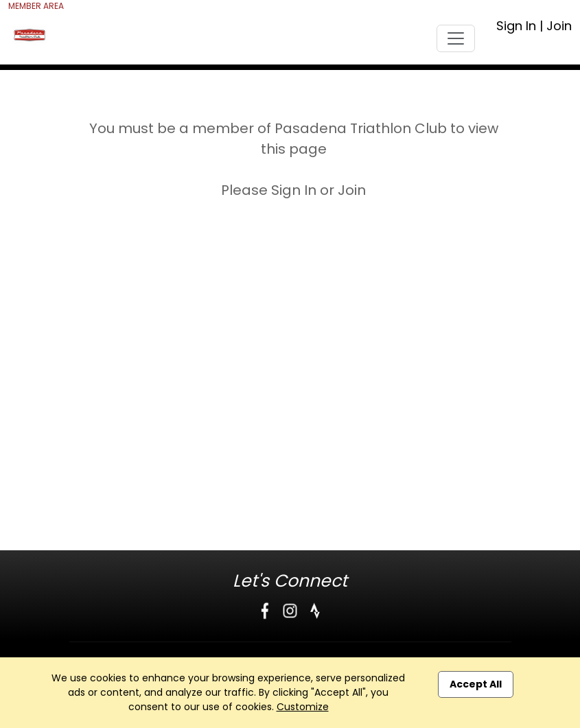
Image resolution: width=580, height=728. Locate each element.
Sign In (516, 26)
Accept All (476, 684)
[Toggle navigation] (456, 38)
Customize (303, 707)
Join (559, 26)
